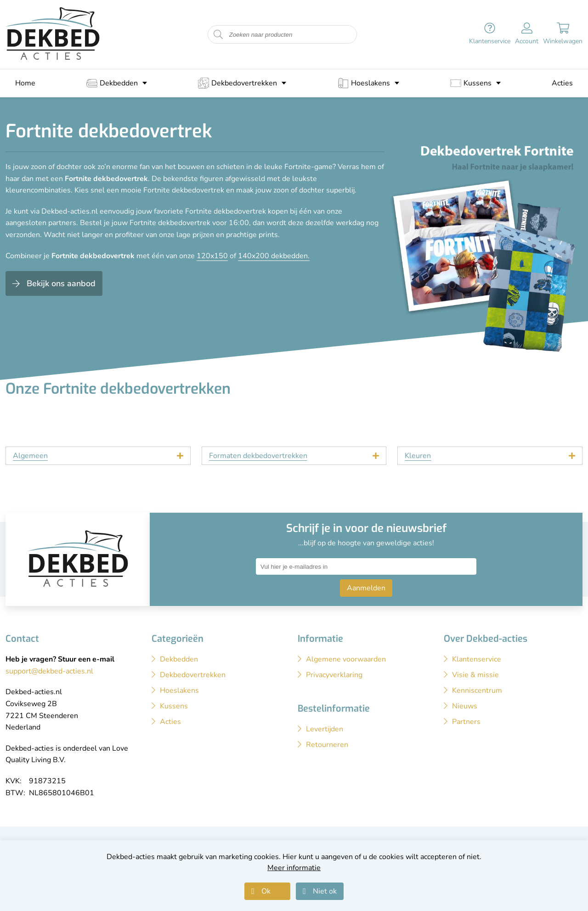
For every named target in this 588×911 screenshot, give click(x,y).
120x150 (212, 256)
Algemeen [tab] (30, 456)
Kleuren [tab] (418, 456)
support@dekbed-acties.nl (49, 671)
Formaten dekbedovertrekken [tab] (258, 456)
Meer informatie (294, 868)
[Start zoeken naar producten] (218, 35)
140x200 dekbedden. (274, 256)
